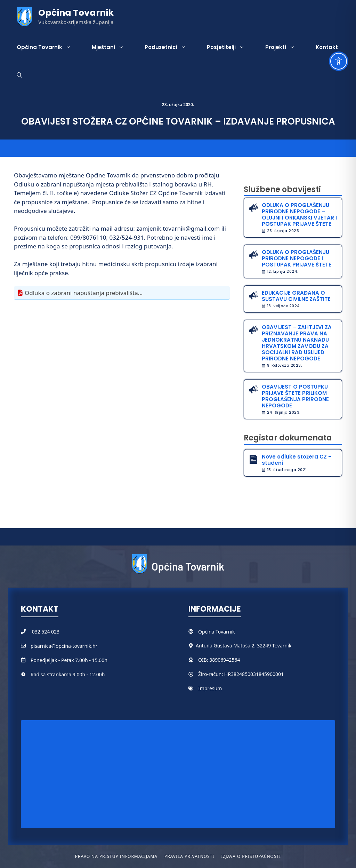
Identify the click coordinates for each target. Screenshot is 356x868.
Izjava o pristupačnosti (251, 856)
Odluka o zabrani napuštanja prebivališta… (84, 293)
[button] (19, 75)
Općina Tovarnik (76, 13)
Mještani (113, 47)
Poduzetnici (171, 47)
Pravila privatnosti (189, 856)
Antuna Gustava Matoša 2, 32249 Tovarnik (244, 646)
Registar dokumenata (288, 438)
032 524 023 (46, 632)
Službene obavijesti (282, 189)
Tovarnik (225, 632)
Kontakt (327, 47)
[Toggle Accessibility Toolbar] (339, 61)
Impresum (210, 688)
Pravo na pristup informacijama (116, 856)
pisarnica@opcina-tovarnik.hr (64, 646)
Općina (207, 632)
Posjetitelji (231, 47)
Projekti (285, 47)
